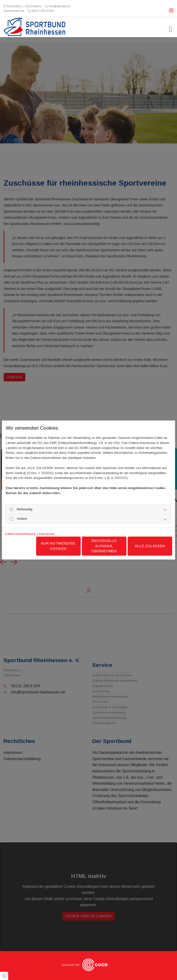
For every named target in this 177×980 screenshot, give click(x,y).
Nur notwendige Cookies (58, 546)
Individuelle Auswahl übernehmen (104, 546)
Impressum (47, 534)
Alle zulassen (150, 546)
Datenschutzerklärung (20, 534)
